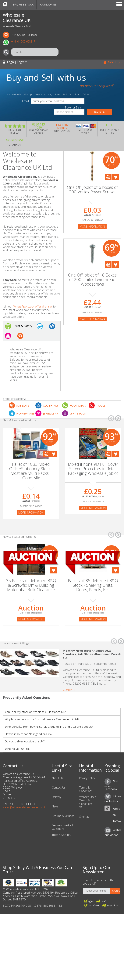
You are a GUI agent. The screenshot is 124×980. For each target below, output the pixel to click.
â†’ (118, 418)
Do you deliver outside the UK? (25, 741)
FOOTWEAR (78, 405)
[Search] (7, 52)
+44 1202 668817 (62, 126)
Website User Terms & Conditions (87, 800)
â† (111, 418)
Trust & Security (61, 835)
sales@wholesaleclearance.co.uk (24, 807)
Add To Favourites (116, 177)
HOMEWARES (25, 413)
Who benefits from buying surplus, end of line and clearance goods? (49, 727)
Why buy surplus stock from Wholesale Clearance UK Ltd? (42, 719)
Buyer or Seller (74, 108)
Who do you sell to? (18, 749)
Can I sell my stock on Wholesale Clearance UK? (35, 712)
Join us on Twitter (113, 798)
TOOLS (101, 405)
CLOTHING (50, 405)
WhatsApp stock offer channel (33, 306)
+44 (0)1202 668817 (23, 41)
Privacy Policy (87, 778)
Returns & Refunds (63, 816)
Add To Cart (108, 177)
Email (25, 101)
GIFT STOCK (78, 413)
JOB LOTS (23, 405)
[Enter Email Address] (96, 891)
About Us (57, 778)
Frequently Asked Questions (62, 827)
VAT (81, 807)
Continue (69, 690)
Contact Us (59, 788)
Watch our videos (113, 832)
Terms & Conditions (86, 789)
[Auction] (31, 563)
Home (5, 5)
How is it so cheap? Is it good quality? (28, 734)
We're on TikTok (117, 815)
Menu (119, 5)
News (55, 806)
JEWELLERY (51, 413)
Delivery (57, 797)
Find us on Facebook (111, 785)
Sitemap (84, 817)
